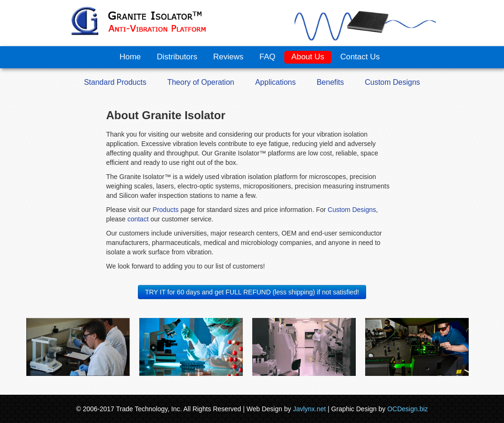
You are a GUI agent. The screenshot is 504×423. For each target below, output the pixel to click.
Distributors (177, 57)
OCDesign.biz (408, 409)
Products (165, 210)
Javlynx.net (309, 409)
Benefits (330, 82)
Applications (275, 82)
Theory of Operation (200, 82)
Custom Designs (392, 82)
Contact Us (360, 57)
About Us (308, 57)
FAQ (267, 57)
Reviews (228, 57)
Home (130, 57)
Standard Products (115, 82)
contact (137, 219)
